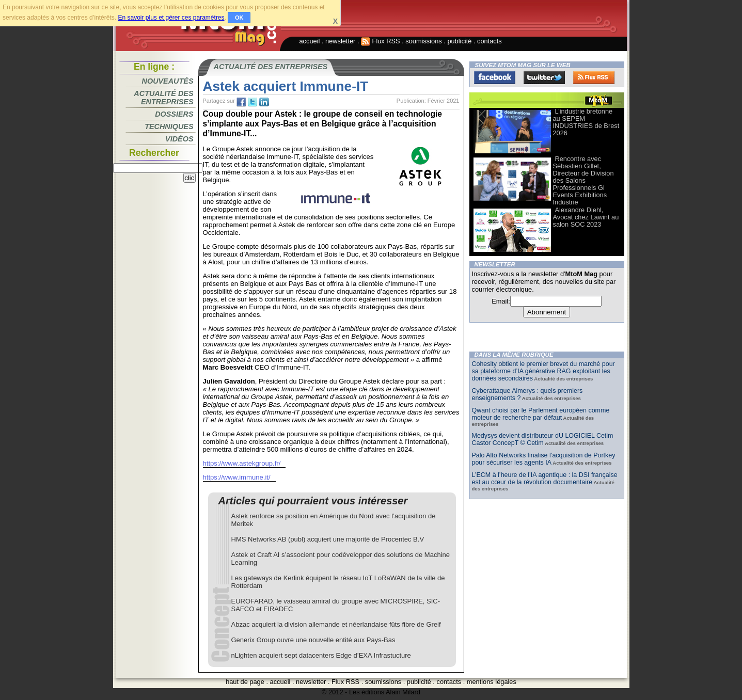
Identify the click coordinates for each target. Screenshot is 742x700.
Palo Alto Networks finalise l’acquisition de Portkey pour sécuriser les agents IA (544, 459)
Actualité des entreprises (163, 98)
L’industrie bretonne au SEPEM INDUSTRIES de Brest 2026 (586, 122)
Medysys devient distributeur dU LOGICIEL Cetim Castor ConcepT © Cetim (543, 439)
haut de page (245, 682)
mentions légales (492, 682)
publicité (459, 41)
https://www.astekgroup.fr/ (242, 463)
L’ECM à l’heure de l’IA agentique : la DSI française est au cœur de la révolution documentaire (545, 479)
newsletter (340, 41)
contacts (490, 41)
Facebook (495, 77)
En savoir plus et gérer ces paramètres (171, 18)
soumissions (423, 41)
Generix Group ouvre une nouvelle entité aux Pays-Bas (313, 640)
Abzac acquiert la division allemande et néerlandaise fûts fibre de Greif (336, 624)
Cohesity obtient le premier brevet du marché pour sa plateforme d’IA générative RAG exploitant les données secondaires (543, 371)
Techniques (169, 126)
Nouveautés (168, 81)
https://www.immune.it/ (237, 477)
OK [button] (239, 18)
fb (241, 102)
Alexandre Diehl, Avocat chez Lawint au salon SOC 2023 (586, 217)
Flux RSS (381, 41)
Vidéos (179, 139)
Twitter (544, 77)
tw (252, 102)
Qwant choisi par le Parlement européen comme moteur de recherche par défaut (541, 414)
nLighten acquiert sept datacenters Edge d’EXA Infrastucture (321, 655)
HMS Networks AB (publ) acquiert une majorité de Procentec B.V (328, 539)
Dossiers (174, 114)
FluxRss (594, 77)
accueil (310, 41)
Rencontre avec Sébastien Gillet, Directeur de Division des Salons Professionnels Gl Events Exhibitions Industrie (583, 180)
